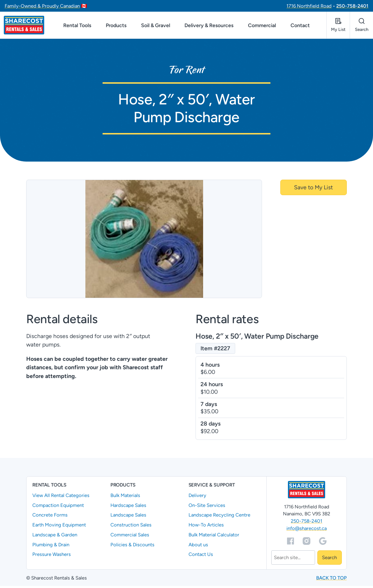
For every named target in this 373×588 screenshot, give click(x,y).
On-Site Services (207, 507)
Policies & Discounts (132, 547)
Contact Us (201, 556)
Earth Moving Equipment (59, 527)
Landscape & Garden (55, 537)
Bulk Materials (125, 497)
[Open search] (361, 26)
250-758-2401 (352, 6)
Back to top (331, 580)
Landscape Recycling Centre (219, 517)
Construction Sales (131, 527)
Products (116, 26)
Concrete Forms (50, 517)
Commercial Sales (130, 537)
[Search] (293, 560)
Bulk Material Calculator (214, 537)
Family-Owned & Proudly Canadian (42, 6)
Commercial (262, 26)
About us (198, 547)
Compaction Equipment (58, 507)
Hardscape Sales (128, 507)
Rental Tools (77, 26)
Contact (300, 26)
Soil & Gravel (156, 26)
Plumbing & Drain (51, 547)
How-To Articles (206, 527)
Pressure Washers (52, 556)
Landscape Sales (128, 517)
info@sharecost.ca (307, 530)
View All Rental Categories (61, 497)
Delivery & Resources (209, 26)
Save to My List (313, 189)
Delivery (197, 497)
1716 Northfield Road (309, 6)
